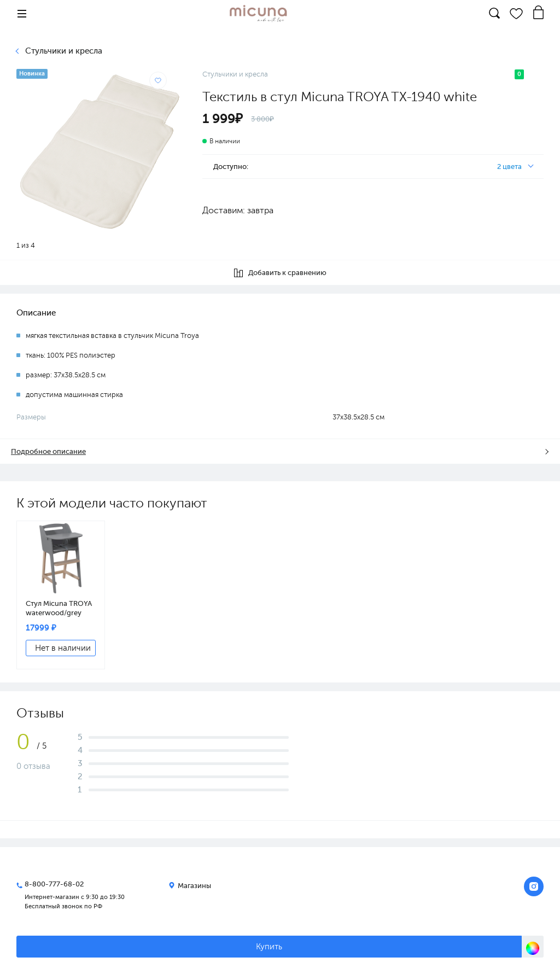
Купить (269, 947)
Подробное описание (48, 451)
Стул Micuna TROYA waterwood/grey (59, 608)
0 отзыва (33, 766)
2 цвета (509, 167)
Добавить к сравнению (280, 273)
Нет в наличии (63, 648)
